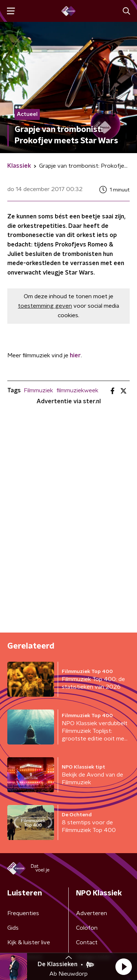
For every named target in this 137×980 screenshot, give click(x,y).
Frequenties (23, 913)
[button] (123, 967)
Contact (87, 942)
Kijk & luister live (29, 942)
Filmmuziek (38, 390)
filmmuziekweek (77, 390)
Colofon (87, 928)
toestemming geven (45, 306)
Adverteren (92, 913)
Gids (13, 928)
